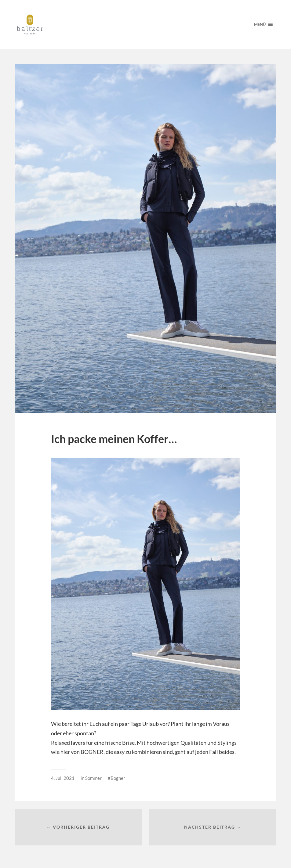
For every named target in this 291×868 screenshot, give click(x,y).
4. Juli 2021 (63, 778)
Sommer (93, 778)
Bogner (118, 778)
